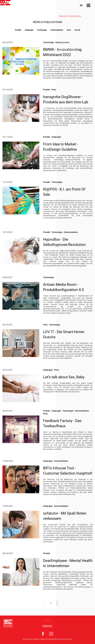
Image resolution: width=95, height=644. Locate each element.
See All (77, 30)
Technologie (42, 30)
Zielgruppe (29, 30)
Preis (69, 30)
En (81, 5)
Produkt (18, 30)
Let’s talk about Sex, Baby (64, 377)
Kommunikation (57, 30)
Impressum (47, 626)
